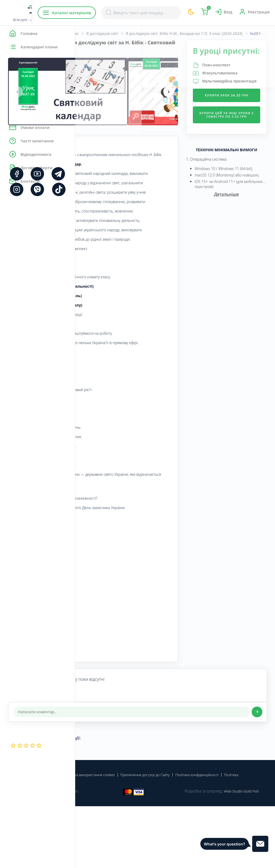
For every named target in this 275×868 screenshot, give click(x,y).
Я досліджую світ (177, 33)
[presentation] (93, 92)
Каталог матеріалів (110, 13)
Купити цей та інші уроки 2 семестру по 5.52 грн (239, 144)
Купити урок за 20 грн (239, 118)
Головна (91, 33)
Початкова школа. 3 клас (130, 33)
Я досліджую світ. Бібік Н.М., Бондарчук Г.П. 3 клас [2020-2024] (228, 33)
